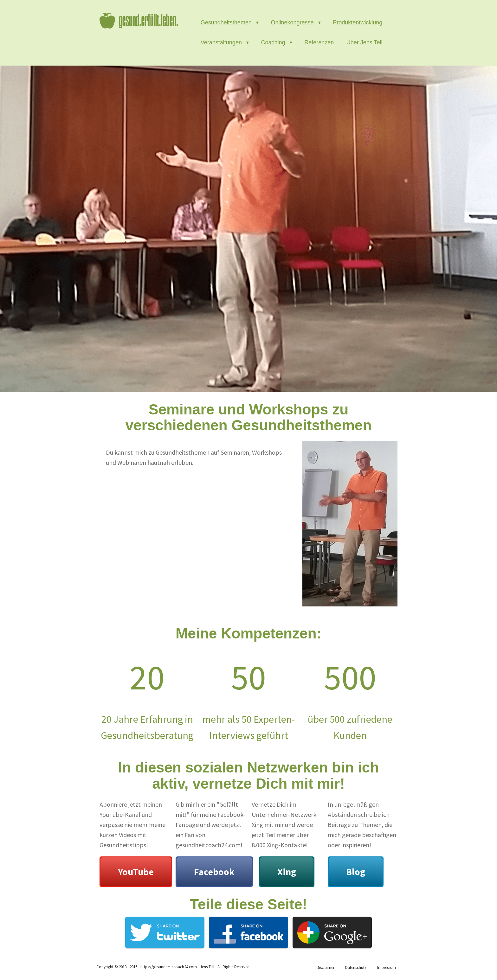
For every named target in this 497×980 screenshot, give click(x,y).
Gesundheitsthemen (226, 22)
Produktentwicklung (358, 22)
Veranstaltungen (221, 42)
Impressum (387, 967)
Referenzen (319, 42)
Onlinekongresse (292, 22)
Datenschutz (356, 967)
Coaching (273, 42)
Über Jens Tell (365, 42)
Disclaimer (326, 967)
